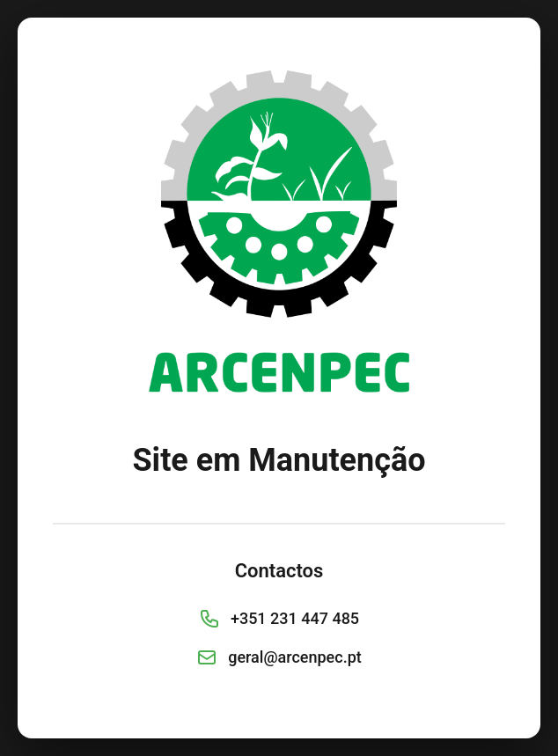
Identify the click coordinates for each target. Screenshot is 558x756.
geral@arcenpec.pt (295, 657)
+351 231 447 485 (295, 618)
